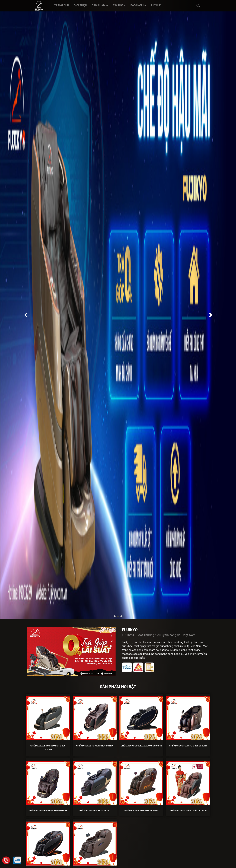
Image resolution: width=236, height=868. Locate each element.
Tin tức (119, 5)
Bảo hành (138, 5)
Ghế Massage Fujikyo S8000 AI (141, 810)
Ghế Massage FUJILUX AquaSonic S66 (141, 746)
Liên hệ (156, 5)
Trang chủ (62, 5)
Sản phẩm (100, 5)
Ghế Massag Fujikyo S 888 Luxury (188, 746)
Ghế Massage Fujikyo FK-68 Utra (95, 746)
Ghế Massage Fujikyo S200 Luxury (48, 810)
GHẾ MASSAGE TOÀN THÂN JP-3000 (188, 810)
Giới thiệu (80, 5)
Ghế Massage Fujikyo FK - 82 (95, 810)
